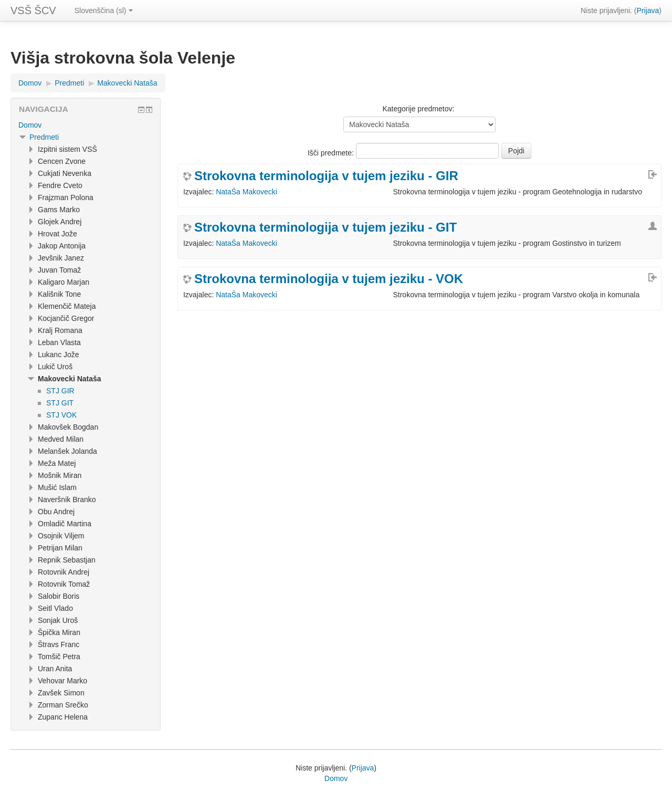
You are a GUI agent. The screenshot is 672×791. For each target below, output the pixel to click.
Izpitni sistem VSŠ (67, 149)
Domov (30, 83)
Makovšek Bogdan (68, 427)
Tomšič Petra (59, 657)
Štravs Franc (59, 644)
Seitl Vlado (55, 608)
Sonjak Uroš (58, 620)
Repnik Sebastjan (67, 560)
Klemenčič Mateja (67, 306)
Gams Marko (59, 210)
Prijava (648, 11)
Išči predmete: (332, 153)
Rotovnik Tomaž (64, 584)
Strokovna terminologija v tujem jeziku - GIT (325, 227)
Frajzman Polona (66, 197)
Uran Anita (55, 669)
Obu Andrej (56, 512)
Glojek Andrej (60, 222)
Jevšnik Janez (61, 258)
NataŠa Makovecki (246, 192)
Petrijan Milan (60, 548)
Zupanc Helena (63, 717)
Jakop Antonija (62, 246)
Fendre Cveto (60, 185)
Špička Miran (59, 632)
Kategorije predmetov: (418, 109)
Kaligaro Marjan (64, 282)
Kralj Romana (60, 330)
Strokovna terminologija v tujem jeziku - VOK (329, 279)
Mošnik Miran (60, 475)
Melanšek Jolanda (67, 451)
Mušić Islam (57, 487)
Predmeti (69, 83)
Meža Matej (57, 463)
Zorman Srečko (63, 705)
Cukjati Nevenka (65, 173)
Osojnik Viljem (61, 536)
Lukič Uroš (55, 367)
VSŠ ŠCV (33, 11)
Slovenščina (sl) (104, 11)
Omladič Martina (65, 524)
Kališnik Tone (59, 294)
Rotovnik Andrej (64, 572)
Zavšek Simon (61, 693)
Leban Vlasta (59, 342)
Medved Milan (61, 439)
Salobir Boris (59, 596)
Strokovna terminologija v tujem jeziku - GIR (326, 176)
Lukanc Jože (59, 355)
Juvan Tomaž (59, 270)
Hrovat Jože (57, 234)
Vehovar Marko (62, 681)
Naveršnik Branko (67, 499)
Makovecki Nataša (127, 83)
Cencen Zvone (62, 161)
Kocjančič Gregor (66, 318)
